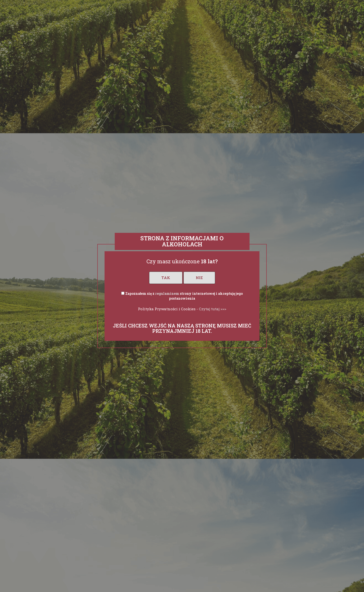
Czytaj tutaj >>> (213, 309)
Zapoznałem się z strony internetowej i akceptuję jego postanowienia (184, 296)
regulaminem (167, 293)
